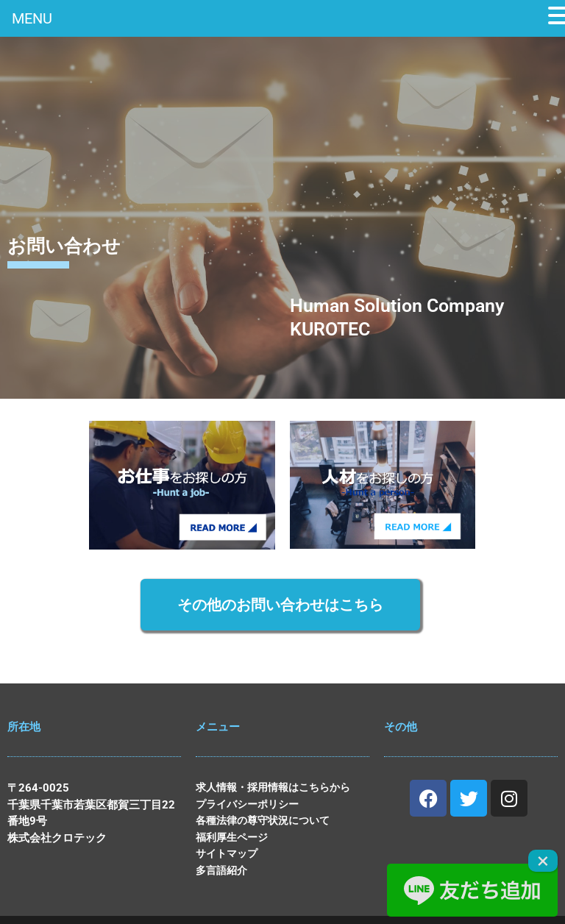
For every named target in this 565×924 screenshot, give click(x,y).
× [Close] (543, 861)
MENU (32, 18)
